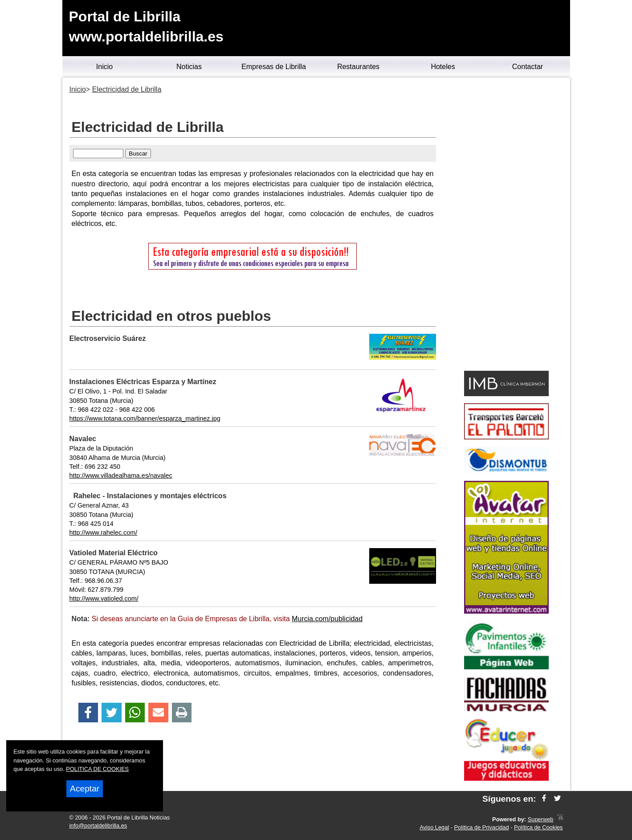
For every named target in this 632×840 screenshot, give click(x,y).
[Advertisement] (507, 225)
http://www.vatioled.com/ (104, 598)
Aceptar (85, 789)
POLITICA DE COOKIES (97, 769)
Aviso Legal (434, 827)
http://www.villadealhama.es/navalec (121, 475)
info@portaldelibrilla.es (98, 826)
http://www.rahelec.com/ (104, 533)
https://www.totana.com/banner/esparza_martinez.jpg (145, 418)
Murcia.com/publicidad (327, 619)
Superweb (541, 819)
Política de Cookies (538, 827)
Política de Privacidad (482, 827)
